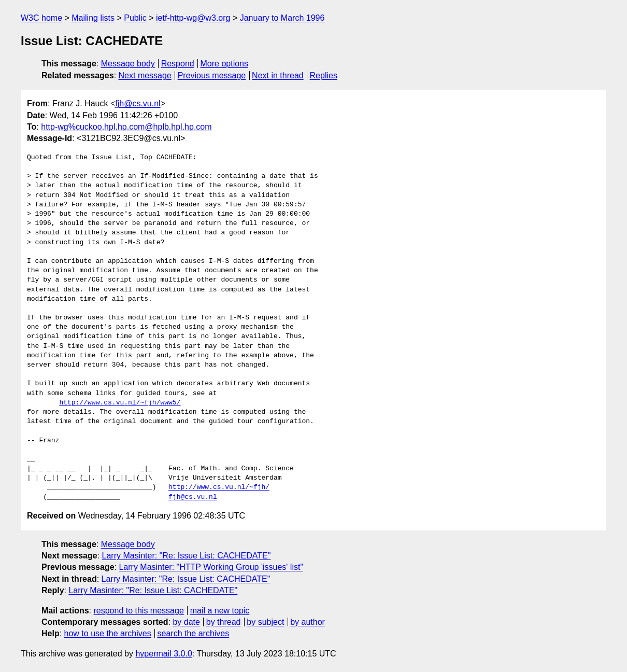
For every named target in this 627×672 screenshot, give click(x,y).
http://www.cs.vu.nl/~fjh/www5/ (120, 403)
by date (186, 622)
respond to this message (138, 611)
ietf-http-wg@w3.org (193, 18)
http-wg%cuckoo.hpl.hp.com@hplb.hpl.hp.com (126, 127)
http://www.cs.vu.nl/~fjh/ (219, 487)
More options (225, 64)
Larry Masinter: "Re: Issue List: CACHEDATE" (187, 556)
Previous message (212, 75)
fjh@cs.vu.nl (138, 103)
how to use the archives (108, 633)
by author (308, 622)
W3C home (41, 18)
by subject (265, 622)
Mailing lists (93, 18)
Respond (178, 64)
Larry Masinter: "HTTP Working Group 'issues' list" (211, 567)
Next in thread (278, 75)
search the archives (194, 633)
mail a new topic (220, 611)
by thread (224, 622)
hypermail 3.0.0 (163, 654)
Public (135, 18)
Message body (128, 64)
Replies (324, 75)
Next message (145, 75)
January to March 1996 (282, 18)
